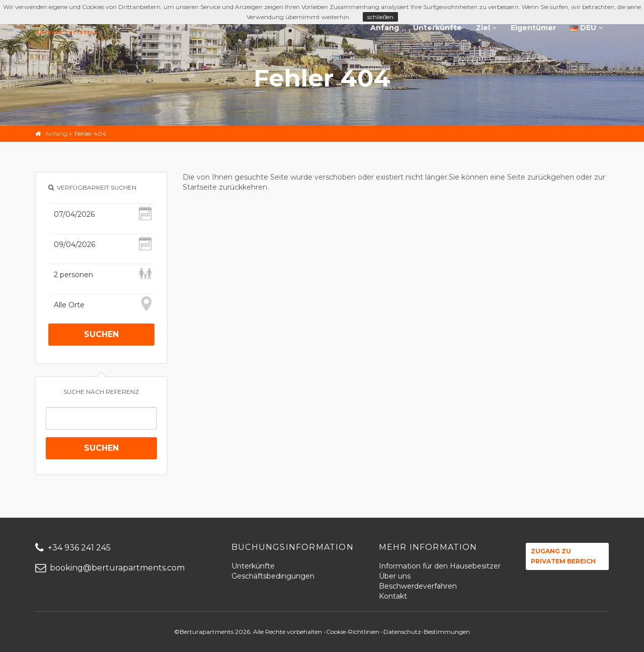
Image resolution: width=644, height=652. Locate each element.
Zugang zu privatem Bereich (563, 556)
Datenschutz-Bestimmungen (427, 632)
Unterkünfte (437, 28)
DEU (586, 28)
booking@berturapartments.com (110, 568)
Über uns (395, 576)
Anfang (385, 28)
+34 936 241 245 (73, 548)
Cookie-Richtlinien (353, 632)
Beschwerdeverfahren (418, 586)
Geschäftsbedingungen (273, 576)
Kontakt (393, 596)
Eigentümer (533, 28)
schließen (380, 17)
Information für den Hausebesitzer (440, 566)
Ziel (486, 28)
